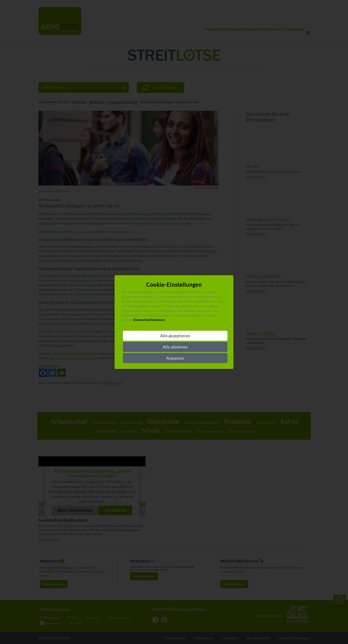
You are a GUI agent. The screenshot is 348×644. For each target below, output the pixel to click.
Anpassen (175, 358)
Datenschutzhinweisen (149, 320)
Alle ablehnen (175, 347)
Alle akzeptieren (175, 336)
